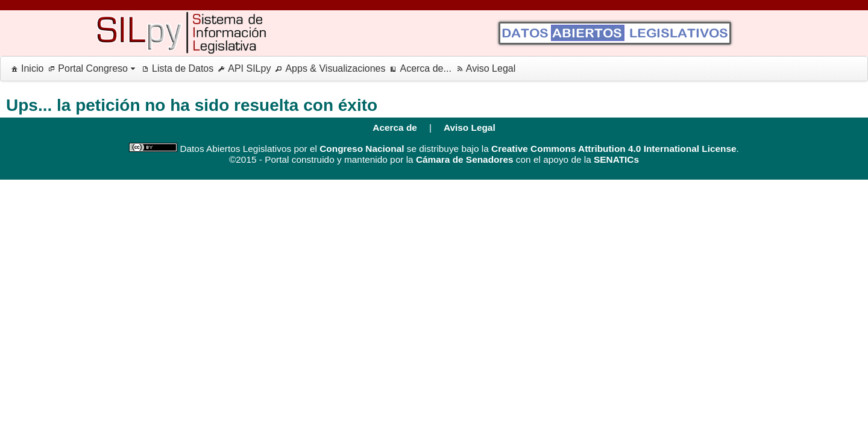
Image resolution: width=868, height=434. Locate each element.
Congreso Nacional (362, 149)
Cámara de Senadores (465, 159)
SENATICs (616, 159)
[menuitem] (25, 69)
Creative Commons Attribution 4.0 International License (614, 149)
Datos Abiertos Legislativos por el (247, 149)
